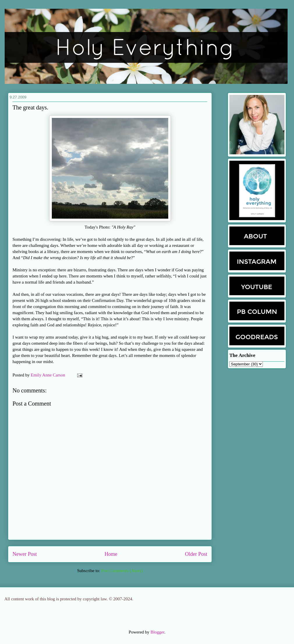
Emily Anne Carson (49, 375)
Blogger (157, 632)
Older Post (196, 554)
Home (111, 554)
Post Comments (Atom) (122, 571)
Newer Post (25, 554)
